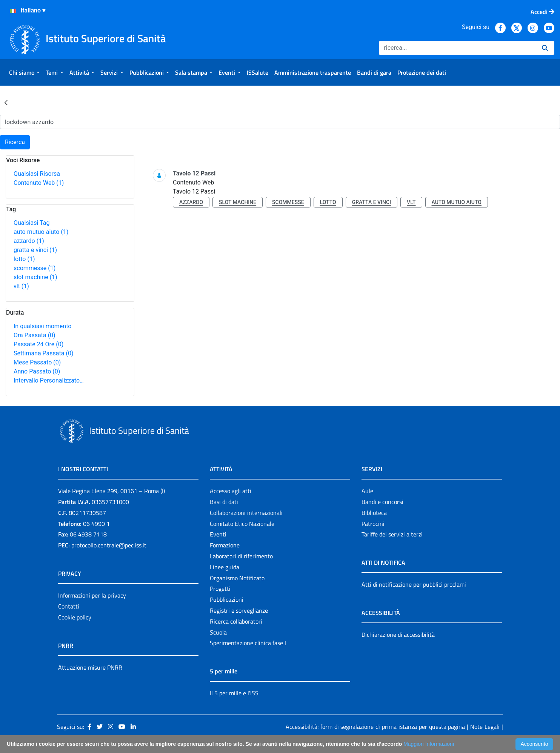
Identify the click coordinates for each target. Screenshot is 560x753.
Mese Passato (37, 362)
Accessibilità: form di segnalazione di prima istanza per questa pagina (375, 727)
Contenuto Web (39, 183)
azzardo (29, 241)
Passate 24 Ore (38, 344)
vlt (21, 286)
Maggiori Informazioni (429, 744)
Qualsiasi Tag (32, 223)
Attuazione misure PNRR (90, 667)
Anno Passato (37, 371)
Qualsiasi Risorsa (37, 174)
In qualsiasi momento (42, 326)
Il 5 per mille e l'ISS (234, 693)
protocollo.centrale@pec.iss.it (109, 545)
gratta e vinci (35, 250)
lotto (24, 259)
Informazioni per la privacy (92, 595)
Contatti (69, 606)
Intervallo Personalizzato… (49, 380)
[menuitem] (24, 72)
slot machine (35, 277)
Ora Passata (35, 335)
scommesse (35, 268)
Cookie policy (75, 617)
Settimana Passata (43, 353)
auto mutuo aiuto (41, 232)
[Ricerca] (457, 48)
